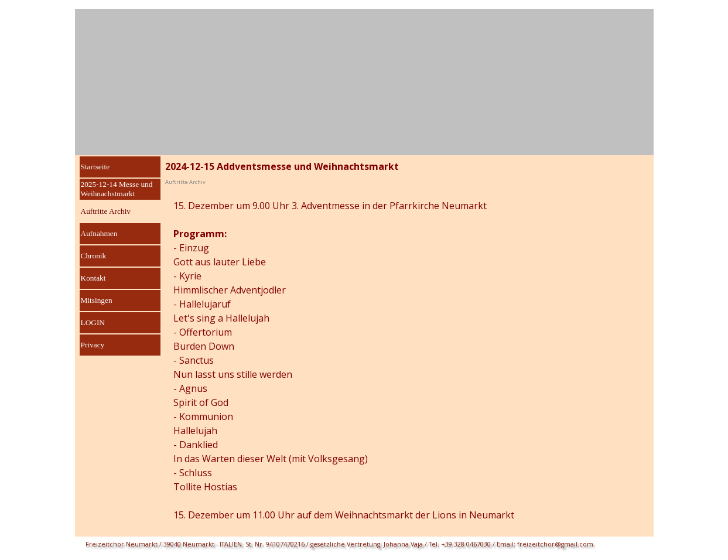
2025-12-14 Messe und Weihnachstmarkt (117, 189)
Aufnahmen (99, 233)
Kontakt (93, 278)
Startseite (95, 167)
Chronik (94, 256)
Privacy (93, 345)
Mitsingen (97, 300)
